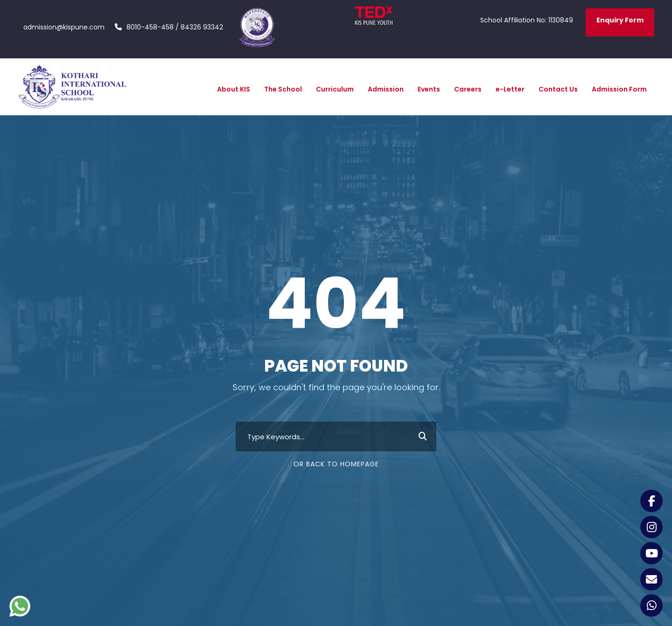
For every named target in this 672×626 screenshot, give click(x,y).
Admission (386, 89)
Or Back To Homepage (336, 464)
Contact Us (558, 89)
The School (283, 89)
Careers (468, 89)
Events (429, 89)
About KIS (234, 89)
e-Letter (510, 89)
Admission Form (619, 89)
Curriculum (335, 89)
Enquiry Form (620, 20)
